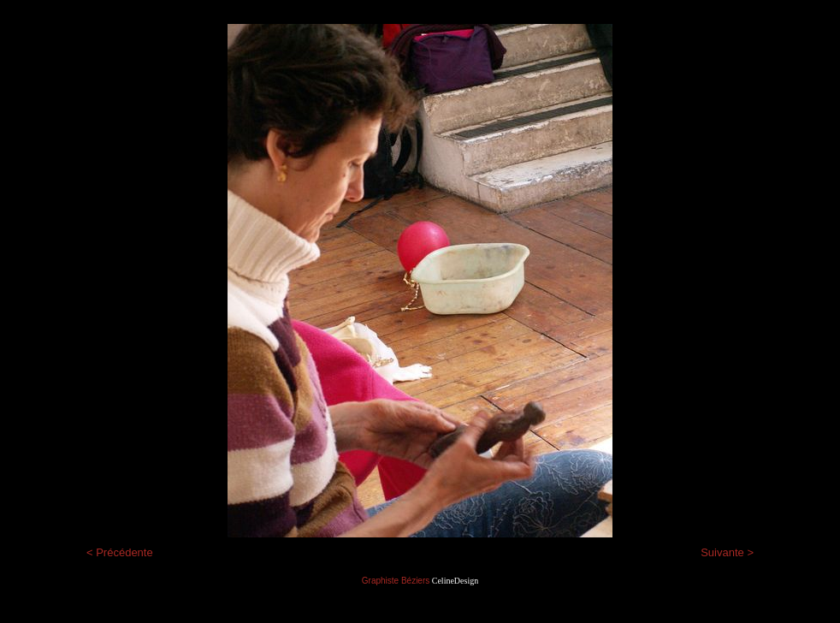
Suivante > (727, 552)
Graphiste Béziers (396, 581)
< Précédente (120, 552)
